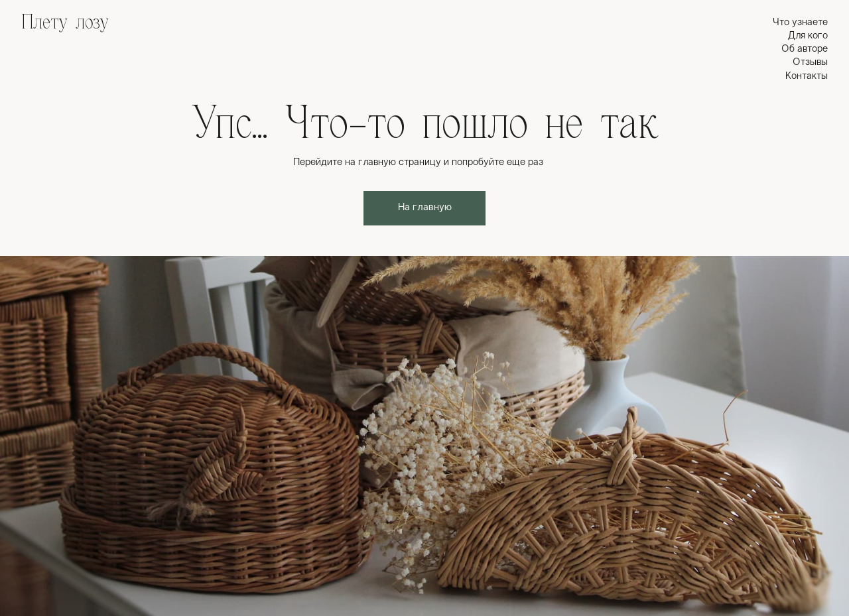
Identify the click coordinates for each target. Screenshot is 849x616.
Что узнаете (800, 23)
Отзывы (810, 62)
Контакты (807, 76)
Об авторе (805, 49)
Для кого (808, 36)
